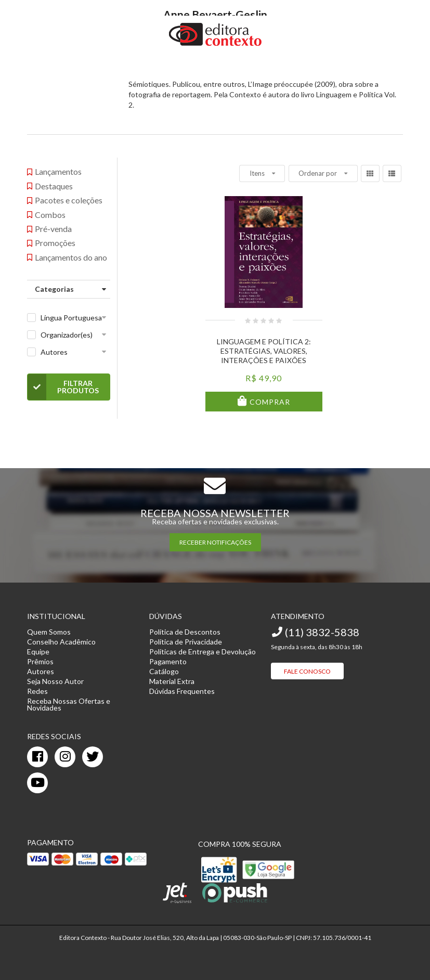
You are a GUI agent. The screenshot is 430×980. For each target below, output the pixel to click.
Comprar (269, 402)
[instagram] (65, 757)
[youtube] (37, 783)
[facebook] (37, 757)
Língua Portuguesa (71, 318)
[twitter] (93, 757)
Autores (54, 352)
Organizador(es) (67, 335)
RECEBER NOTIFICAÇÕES (215, 542)
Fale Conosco (307, 671)
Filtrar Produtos (63, 387)
